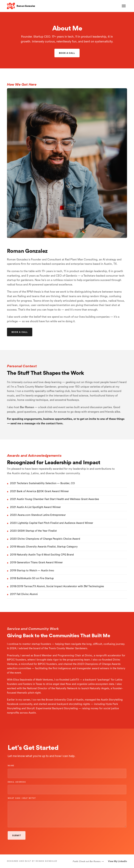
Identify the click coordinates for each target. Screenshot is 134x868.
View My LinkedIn (118, 861)
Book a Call (67, 53)
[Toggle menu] (124, 6)
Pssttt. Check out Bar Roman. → (88, 861)
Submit (17, 837)
